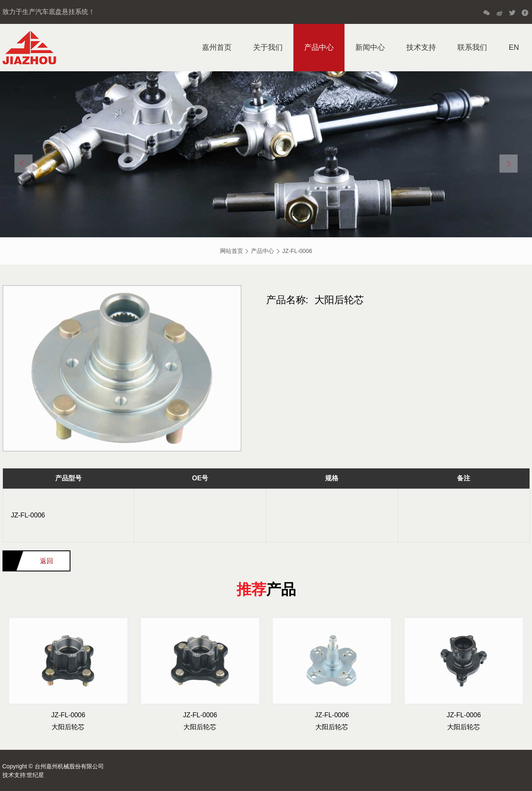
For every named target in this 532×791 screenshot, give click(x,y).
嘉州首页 (217, 47)
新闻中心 (370, 47)
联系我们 (472, 47)
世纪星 (35, 775)
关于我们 (268, 47)
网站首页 (232, 251)
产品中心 (319, 47)
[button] (23, 164)
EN (514, 47)
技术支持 (421, 47)
